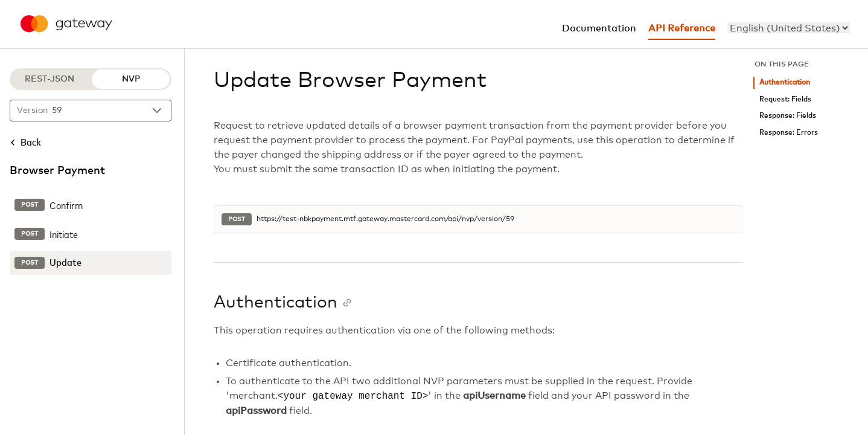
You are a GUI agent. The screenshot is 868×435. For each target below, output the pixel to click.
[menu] (789, 28)
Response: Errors (789, 133)
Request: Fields (785, 99)
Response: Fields (788, 116)
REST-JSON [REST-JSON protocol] (49, 79)
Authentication (785, 82)
